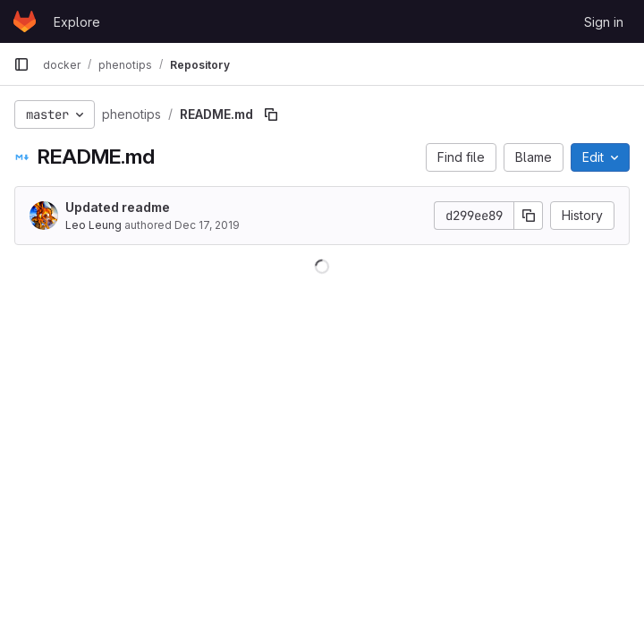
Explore (77, 22)
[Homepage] (25, 21)
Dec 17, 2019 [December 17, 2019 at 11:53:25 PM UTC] (207, 225)
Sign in (604, 22)
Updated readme (118, 207)
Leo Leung (93, 225)
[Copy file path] (271, 114)
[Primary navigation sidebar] (21, 64)
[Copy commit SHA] (529, 216)
